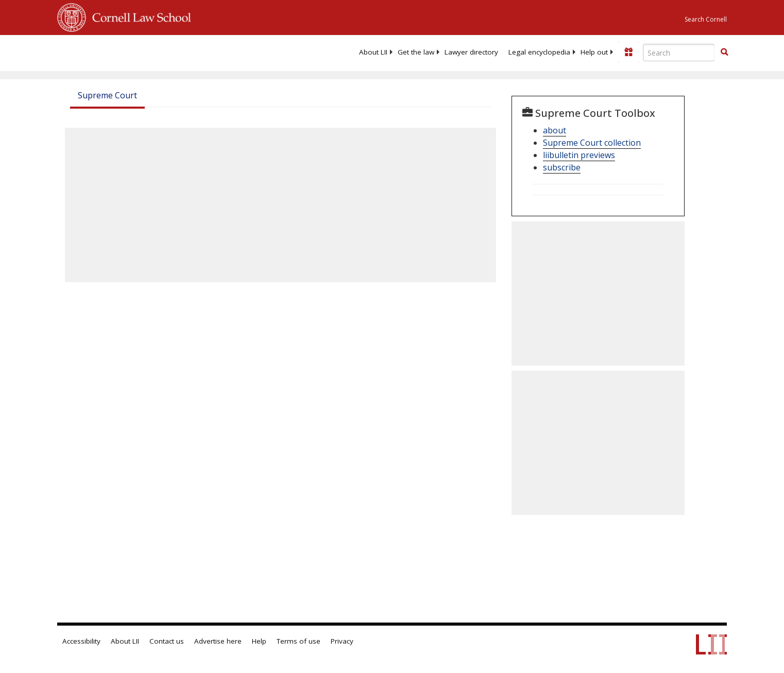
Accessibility (81, 641)
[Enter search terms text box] (679, 53)
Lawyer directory (471, 52)
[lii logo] (173, 51)
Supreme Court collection (592, 143)
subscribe (562, 167)
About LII (373, 52)
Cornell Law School (139, 16)
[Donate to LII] (628, 52)
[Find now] (724, 53)
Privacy (342, 641)
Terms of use (299, 641)
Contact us (167, 641)
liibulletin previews (579, 155)
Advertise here (218, 641)
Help (259, 641)
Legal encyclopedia (539, 52)
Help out (594, 52)
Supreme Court (107, 95)
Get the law (416, 52)
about (555, 130)
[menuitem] (373, 52)
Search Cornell (706, 19)
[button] (724, 52)
